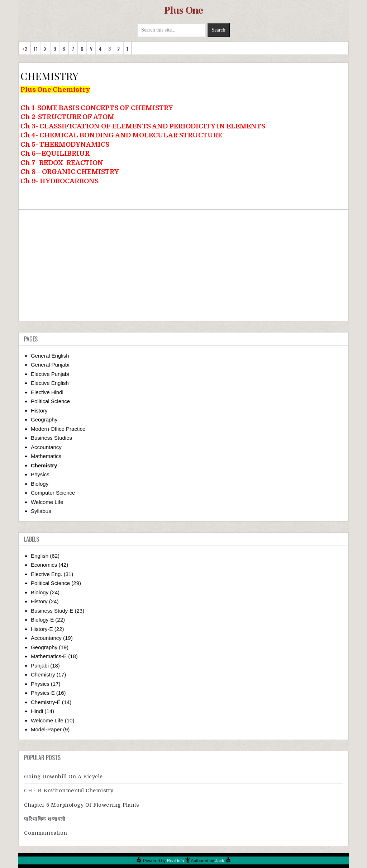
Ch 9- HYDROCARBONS (59, 181)
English (40, 556)
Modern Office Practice (58, 429)
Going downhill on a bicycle (63, 777)
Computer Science (53, 493)
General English (50, 356)
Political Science (50, 401)
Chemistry (44, 465)
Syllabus (41, 511)
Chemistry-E (46, 702)
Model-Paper (46, 729)
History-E (42, 629)
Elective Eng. (47, 574)
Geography (44, 419)
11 (36, 49)
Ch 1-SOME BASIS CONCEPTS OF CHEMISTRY (97, 108)
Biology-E (42, 620)
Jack (220, 861)
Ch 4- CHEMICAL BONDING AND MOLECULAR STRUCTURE (121, 135)
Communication (46, 833)
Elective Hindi (47, 392)
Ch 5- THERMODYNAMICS (65, 144)
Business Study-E (52, 611)
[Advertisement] (183, 265)
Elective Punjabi (50, 374)
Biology (40, 484)
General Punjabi (50, 365)
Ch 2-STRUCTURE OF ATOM (67, 117)
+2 (25, 49)
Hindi (37, 711)
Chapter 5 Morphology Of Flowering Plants (82, 805)
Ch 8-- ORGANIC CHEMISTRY (70, 172)
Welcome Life (47, 502)
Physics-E (43, 693)
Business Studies (51, 438)
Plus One (184, 10)
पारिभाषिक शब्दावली (45, 819)
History (39, 411)
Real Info (175, 861)
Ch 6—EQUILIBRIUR (55, 153)
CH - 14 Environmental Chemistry (69, 791)
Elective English (50, 383)
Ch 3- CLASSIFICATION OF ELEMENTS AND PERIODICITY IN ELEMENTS (143, 126)
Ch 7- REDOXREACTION (62, 163)
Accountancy (46, 447)
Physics (40, 474)
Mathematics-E (49, 656)
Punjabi (40, 666)
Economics (44, 565)
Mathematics (46, 456)
